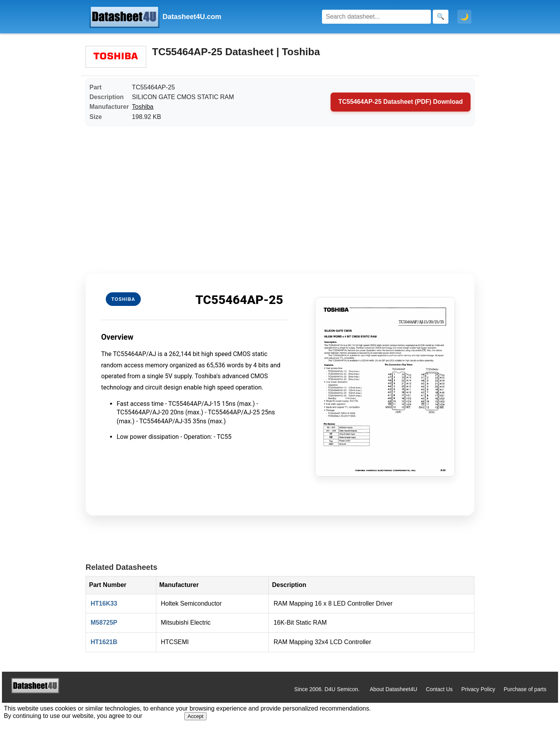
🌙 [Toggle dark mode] (464, 17)
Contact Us (439, 689)
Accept (195, 716)
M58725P (104, 623)
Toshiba (143, 107)
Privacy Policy (478, 689)
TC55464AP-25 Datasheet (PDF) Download (401, 102)
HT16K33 (104, 603)
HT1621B (104, 642)
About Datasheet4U (394, 689)
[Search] (376, 17)
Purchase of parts (525, 689)
